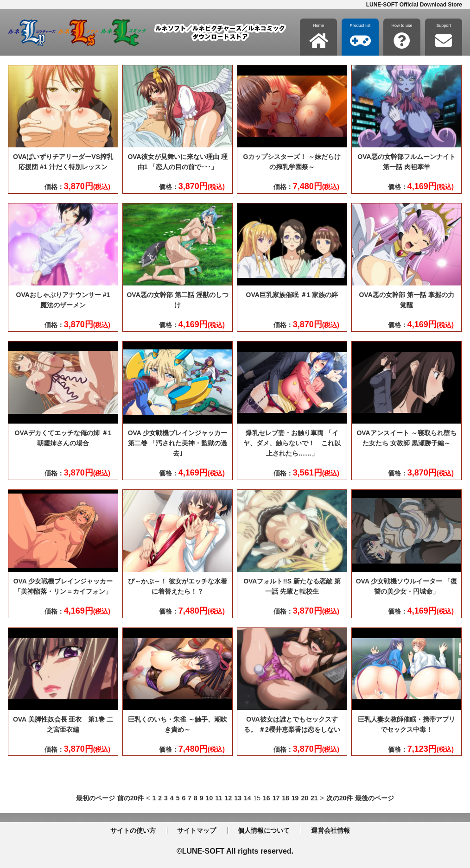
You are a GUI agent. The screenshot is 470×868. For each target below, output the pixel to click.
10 (210, 798)
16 (267, 798)
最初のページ (95, 798)
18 (286, 798)
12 (229, 798)
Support (444, 36)
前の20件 (131, 798)
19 (295, 798)
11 (219, 798)
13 (238, 798)
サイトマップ (197, 830)
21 (314, 798)
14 (248, 798)
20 (305, 798)
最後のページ (375, 798)
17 (276, 798)
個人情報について (264, 830)
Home (319, 36)
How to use (402, 36)
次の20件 (340, 798)
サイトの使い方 (133, 830)
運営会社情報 (330, 830)
